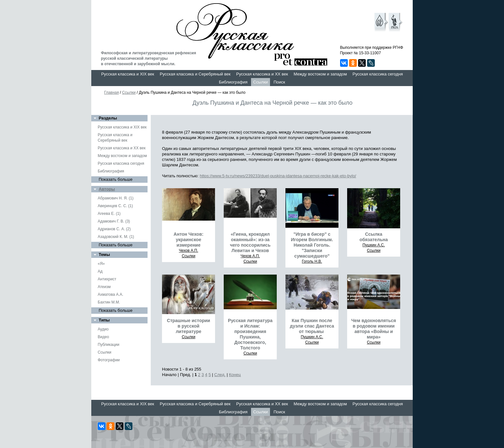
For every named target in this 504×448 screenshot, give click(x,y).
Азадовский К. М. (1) (116, 237)
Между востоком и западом (320, 74)
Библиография (233, 82)
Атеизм (104, 287)
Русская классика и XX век (262, 74)
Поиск (279, 82)
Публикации (108, 345)
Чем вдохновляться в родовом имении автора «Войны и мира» (374, 329)
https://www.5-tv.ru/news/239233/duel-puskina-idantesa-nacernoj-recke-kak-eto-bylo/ (278, 176)
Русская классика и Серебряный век (195, 74)
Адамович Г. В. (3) (114, 221)
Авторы (107, 189)
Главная (112, 92)
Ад (100, 271)
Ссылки (261, 82)
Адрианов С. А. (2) (114, 229)
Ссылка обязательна (373, 237)
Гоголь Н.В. (312, 261)
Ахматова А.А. (111, 294)
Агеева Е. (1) (109, 214)
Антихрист (107, 279)
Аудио (103, 329)
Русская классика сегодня (378, 74)
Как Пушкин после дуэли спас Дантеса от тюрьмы (312, 326)
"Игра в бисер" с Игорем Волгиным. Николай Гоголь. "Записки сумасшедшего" (312, 245)
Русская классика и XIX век (128, 74)
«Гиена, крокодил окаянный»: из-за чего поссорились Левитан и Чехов (250, 242)
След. (220, 375)
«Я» (101, 264)
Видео (103, 337)
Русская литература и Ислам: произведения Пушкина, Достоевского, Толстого (250, 334)
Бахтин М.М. (109, 302)
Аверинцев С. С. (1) (115, 206)
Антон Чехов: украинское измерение (189, 240)
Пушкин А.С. (374, 245)
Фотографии (109, 360)
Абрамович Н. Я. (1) (116, 198)
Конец (235, 375)
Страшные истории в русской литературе (188, 326)
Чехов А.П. (189, 250)
